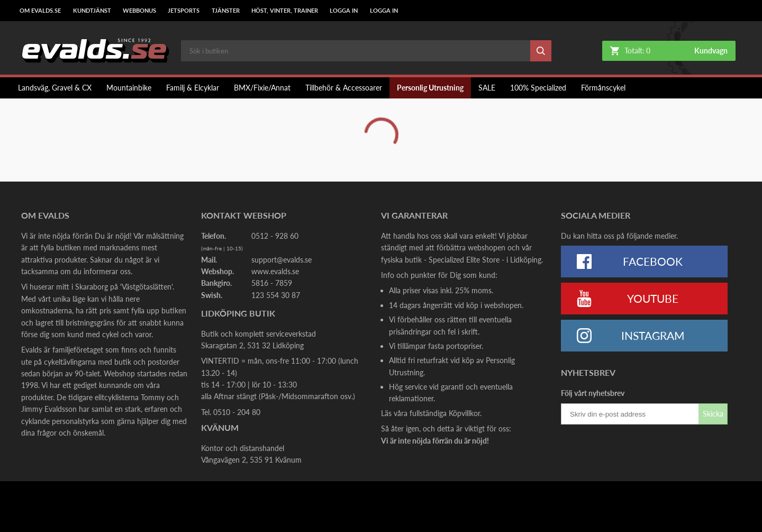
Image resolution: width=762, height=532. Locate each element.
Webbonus (139, 11)
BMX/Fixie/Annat (262, 88)
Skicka (713, 414)
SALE (487, 88)
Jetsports (184, 11)
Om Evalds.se (40, 11)
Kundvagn (711, 51)
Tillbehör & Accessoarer (344, 88)
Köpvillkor (464, 413)
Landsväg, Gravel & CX (55, 88)
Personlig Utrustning (430, 88)
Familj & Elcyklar (193, 88)
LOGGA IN (344, 11)
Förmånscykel (603, 88)
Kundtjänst (92, 11)
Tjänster (226, 11)
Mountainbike (129, 88)
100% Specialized (538, 88)
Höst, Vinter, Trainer (285, 11)
